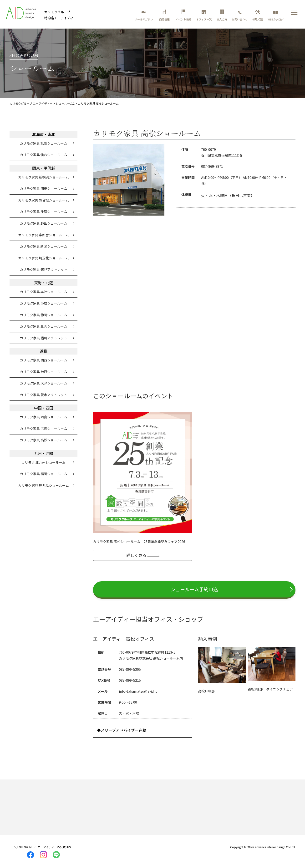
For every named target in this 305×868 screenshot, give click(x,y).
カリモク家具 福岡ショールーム (43, 474)
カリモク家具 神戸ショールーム (43, 372)
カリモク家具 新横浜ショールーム (43, 177)
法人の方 (222, 15)
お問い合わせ (240, 15)
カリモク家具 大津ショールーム (43, 383)
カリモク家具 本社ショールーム (43, 292)
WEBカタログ (276, 15)
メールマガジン (144, 15)
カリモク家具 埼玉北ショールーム (43, 258)
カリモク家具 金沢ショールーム (43, 326)
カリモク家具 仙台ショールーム (43, 155)
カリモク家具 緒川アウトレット (43, 338)
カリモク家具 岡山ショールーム (43, 417)
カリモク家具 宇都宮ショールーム (43, 235)
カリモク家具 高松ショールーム (43, 440)
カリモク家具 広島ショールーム (43, 429)
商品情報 (165, 15)
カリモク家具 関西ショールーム (43, 360)
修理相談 (258, 15)
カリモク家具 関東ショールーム (43, 188)
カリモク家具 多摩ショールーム (43, 212)
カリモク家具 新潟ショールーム (43, 246)
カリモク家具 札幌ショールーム (43, 143)
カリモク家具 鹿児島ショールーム (43, 485)
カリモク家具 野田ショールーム (43, 223)
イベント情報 (183, 15)
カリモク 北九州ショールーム (43, 462)
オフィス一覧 (204, 15)
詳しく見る (136, 555)
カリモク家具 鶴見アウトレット (43, 269)
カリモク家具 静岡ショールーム (43, 315)
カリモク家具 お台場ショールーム (43, 200)
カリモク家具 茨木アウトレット (43, 395)
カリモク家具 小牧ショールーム (43, 303)
